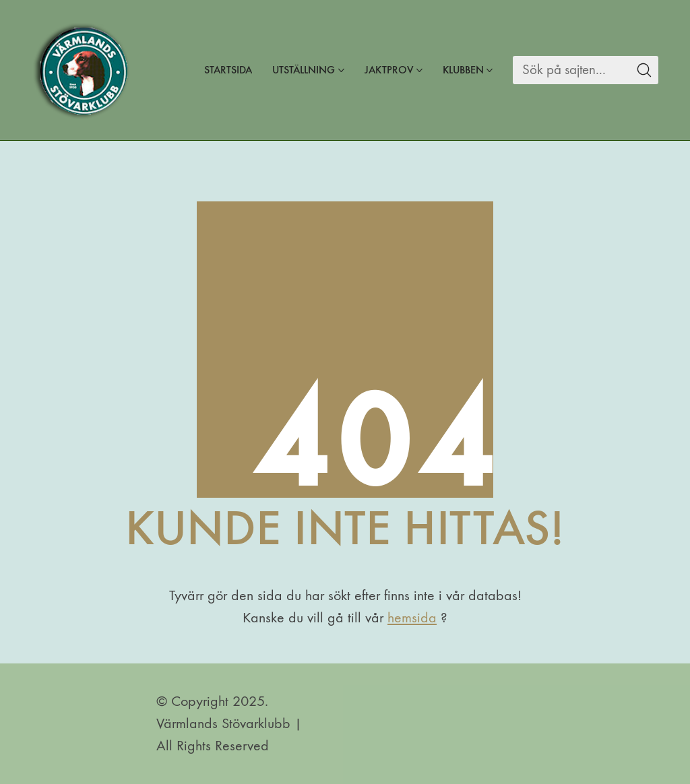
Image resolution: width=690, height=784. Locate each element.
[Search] (571, 70)
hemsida (412, 618)
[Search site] (644, 70)
